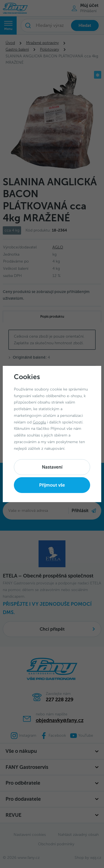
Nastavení (52, 467)
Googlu (39, 422)
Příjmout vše (52, 485)
